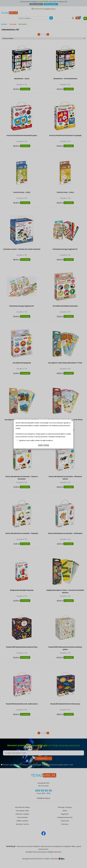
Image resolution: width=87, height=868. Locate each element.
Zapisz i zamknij (43, 445)
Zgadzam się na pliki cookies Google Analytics (36, 440)
